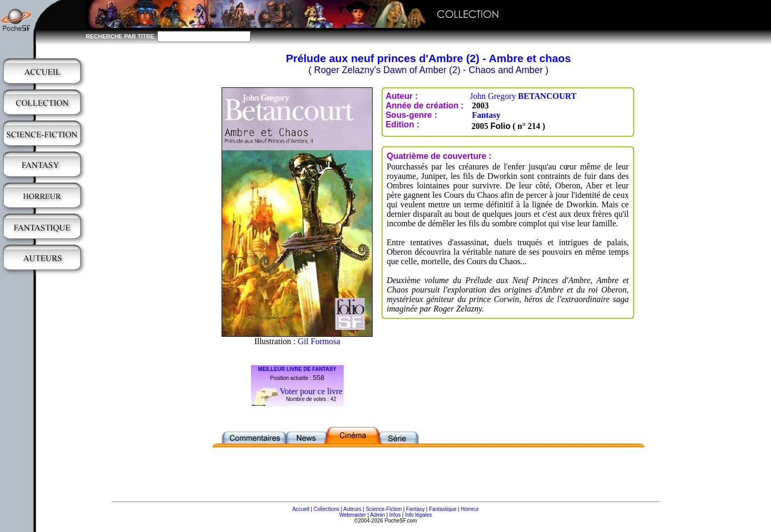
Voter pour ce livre (311, 391)
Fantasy (486, 115)
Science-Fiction (384, 509)
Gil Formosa (319, 341)
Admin (377, 515)
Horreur (470, 509)
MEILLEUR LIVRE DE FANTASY (297, 369)
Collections (327, 509)
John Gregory (523, 96)
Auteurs (352, 509)
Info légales (418, 515)
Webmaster (352, 515)
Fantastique (443, 509)
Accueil (301, 509)
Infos (395, 515)
